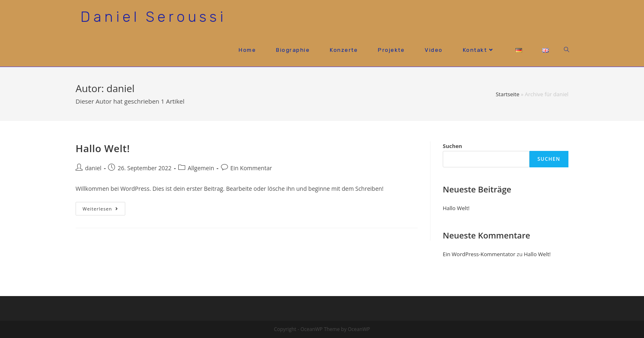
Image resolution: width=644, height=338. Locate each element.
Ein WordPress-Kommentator (479, 254)
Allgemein (201, 168)
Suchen (452, 146)
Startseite (508, 94)
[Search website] (567, 50)
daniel (93, 168)
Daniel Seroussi (153, 17)
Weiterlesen (104, 210)
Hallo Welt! (103, 148)
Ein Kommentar (251, 168)
